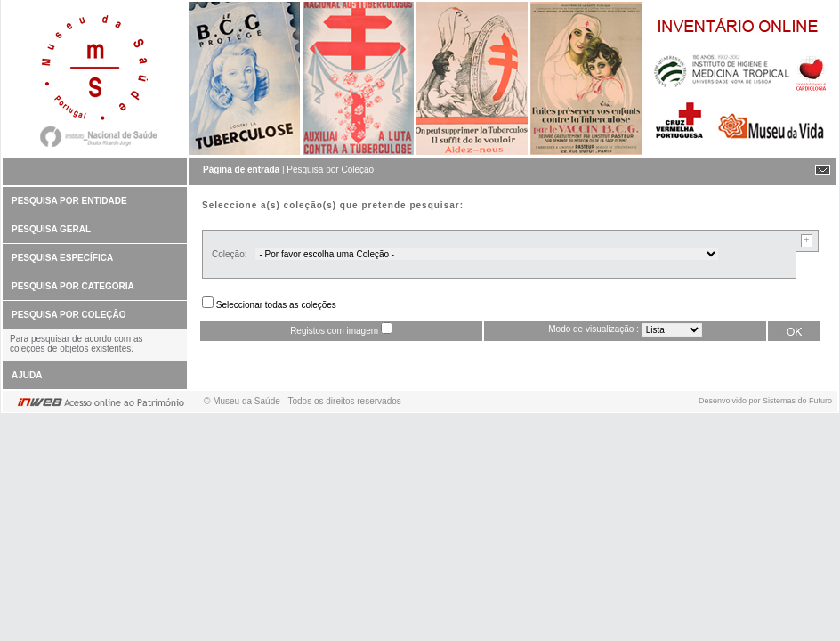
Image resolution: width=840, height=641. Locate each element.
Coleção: (229, 254)
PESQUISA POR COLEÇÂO (69, 315)
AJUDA (27, 375)
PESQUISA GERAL (51, 229)
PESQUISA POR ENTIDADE (69, 201)
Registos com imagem (334, 331)
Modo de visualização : (594, 329)
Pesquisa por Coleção (330, 170)
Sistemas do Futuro (797, 401)
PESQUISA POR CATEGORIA (73, 286)
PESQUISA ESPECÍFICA (62, 258)
